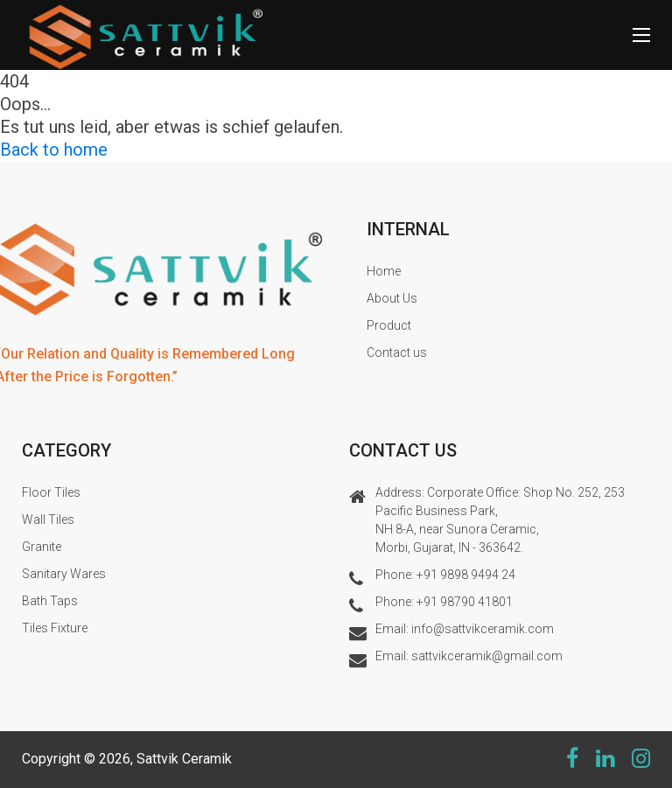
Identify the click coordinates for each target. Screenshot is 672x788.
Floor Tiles (51, 492)
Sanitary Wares (64, 574)
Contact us (397, 352)
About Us (392, 298)
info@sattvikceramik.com (483, 629)
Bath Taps (50, 601)
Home (384, 271)
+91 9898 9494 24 (466, 575)
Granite (42, 547)
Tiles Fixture (55, 628)
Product (389, 325)
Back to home (54, 150)
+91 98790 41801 (465, 602)
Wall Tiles (48, 520)
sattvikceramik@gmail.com (487, 656)
